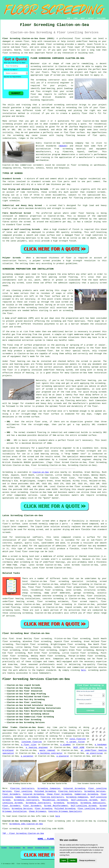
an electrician (95, 753)
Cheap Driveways (37, 811)
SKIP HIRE (79, 748)
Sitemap (4, 848)
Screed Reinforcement (56, 806)
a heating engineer (37, 748)
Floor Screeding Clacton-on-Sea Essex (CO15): (29, 38)
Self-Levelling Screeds (84, 800)
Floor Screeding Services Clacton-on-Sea (36, 679)
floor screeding (98, 587)
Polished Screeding (45, 791)
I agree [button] (64, 860)
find (11, 639)
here (83, 670)
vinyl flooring (78, 739)
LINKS (75, 18)
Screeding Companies (49, 788)
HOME (69, 18)
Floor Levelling (23, 791)
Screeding (59, 803)
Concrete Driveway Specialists (65, 811)
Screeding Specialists (93, 803)
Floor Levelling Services (92, 809)
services (33, 495)
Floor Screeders (11, 794)
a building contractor (50, 753)
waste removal (47, 750)
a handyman (101, 745)
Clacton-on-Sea (41, 472)
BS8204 (63, 146)
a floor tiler (29, 745)
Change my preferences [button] (87, 860)
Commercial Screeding (86, 794)
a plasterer (63, 756)
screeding (23, 492)
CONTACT (91, 18)
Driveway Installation (15, 811)
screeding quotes (97, 670)
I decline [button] (73, 860)
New (24, 848)
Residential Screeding (55, 800)
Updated (30, 848)
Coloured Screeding (74, 788)
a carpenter (27, 756)
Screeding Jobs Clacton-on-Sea (26, 824)
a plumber (66, 745)
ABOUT (83, 18)
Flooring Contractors (22, 788)
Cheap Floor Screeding (59, 794)
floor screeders (83, 487)
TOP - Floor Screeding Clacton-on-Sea (23, 833)
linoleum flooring (32, 742)
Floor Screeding (43, 809)
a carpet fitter (76, 742)
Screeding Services (95, 791)
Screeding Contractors (26, 800)
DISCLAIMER (101, 18)
